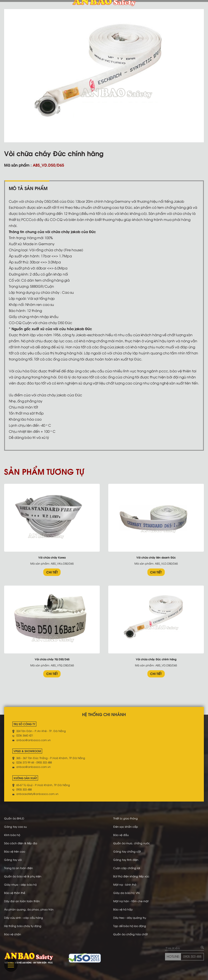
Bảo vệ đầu (121, 835)
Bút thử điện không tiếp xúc (131, 876)
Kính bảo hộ (12, 835)
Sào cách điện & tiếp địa (21, 843)
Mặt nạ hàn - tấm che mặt (131, 901)
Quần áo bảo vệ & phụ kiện (23, 876)
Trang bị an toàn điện (18, 868)
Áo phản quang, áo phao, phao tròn (29, 909)
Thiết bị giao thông (125, 818)
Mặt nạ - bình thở (125, 884)
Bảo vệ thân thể (15, 893)
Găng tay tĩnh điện (126, 860)
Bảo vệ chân (13, 934)
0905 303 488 (192, 956)
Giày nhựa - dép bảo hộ (20, 884)
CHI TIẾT (52, 572)
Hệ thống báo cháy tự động (23, 926)
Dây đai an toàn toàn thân (22, 901)
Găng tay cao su (15, 827)
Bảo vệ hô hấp (123, 909)
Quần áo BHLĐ (14, 818)
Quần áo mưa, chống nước (132, 843)
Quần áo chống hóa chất (130, 934)
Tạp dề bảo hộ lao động (130, 926)
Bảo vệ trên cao (15, 851)
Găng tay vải (13, 860)
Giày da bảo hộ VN (126, 893)
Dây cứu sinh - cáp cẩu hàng (24, 918)
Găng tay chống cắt (127, 851)
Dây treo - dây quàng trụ (130, 918)
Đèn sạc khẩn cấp (126, 827)
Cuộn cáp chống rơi (127, 868)
